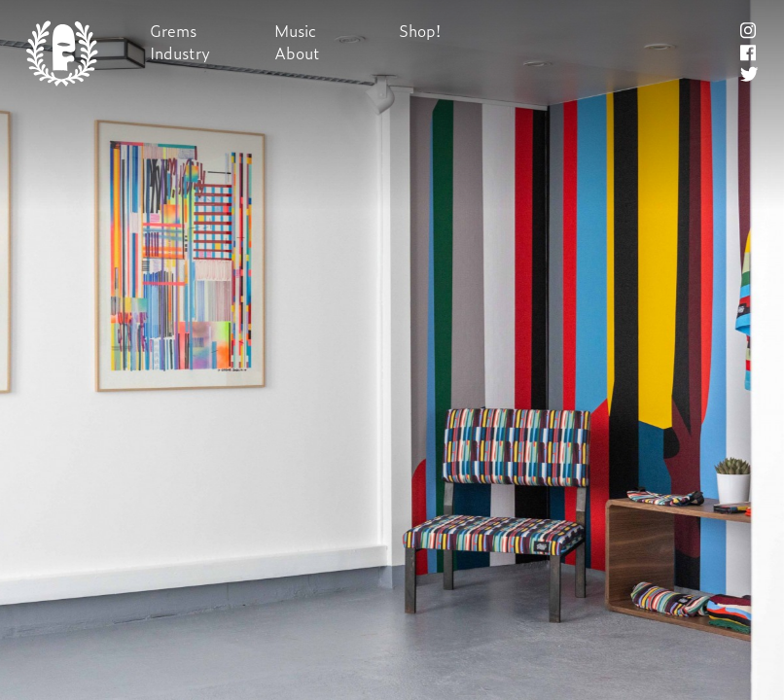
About (297, 53)
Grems (173, 31)
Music (295, 31)
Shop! (420, 31)
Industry (180, 53)
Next (392, 350)
